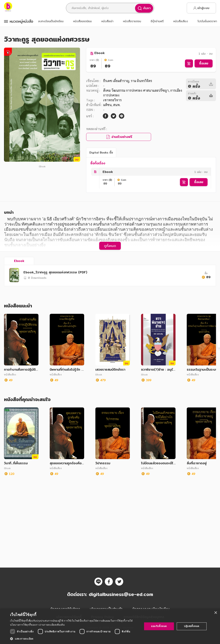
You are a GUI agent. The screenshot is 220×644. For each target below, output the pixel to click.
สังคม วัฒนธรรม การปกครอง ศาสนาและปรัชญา (136, 90)
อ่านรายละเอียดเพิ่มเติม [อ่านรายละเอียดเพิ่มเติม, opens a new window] (52, 625)
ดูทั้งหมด (110, 246)
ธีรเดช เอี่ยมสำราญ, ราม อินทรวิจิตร (128, 81)
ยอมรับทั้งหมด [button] (159, 626)
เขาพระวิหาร (112, 100)
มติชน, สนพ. (112, 105)
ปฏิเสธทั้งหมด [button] (192, 626)
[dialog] (110, 626)
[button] (74, 639)
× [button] (215, 613)
